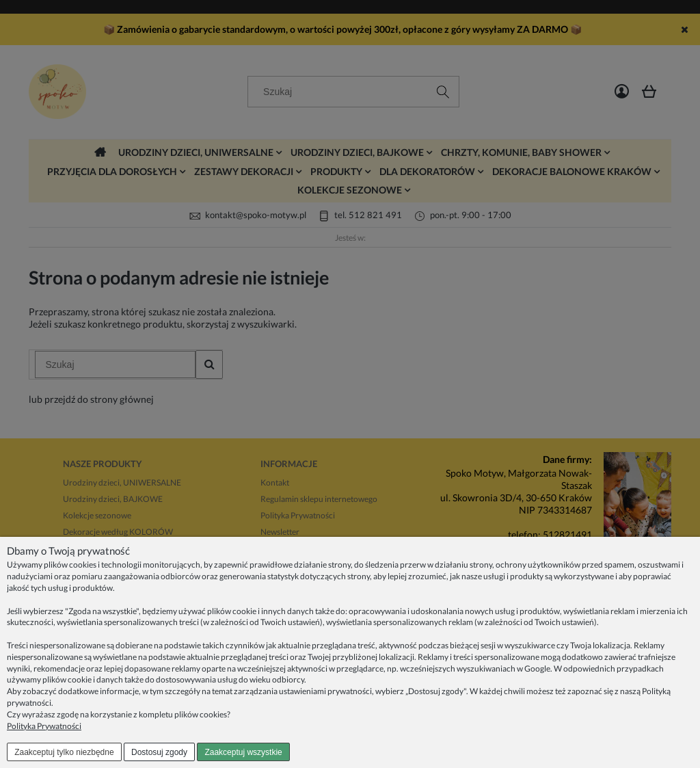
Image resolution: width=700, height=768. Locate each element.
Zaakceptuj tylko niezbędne (64, 752)
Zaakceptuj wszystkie (243, 752)
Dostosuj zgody (159, 752)
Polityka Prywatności (44, 726)
